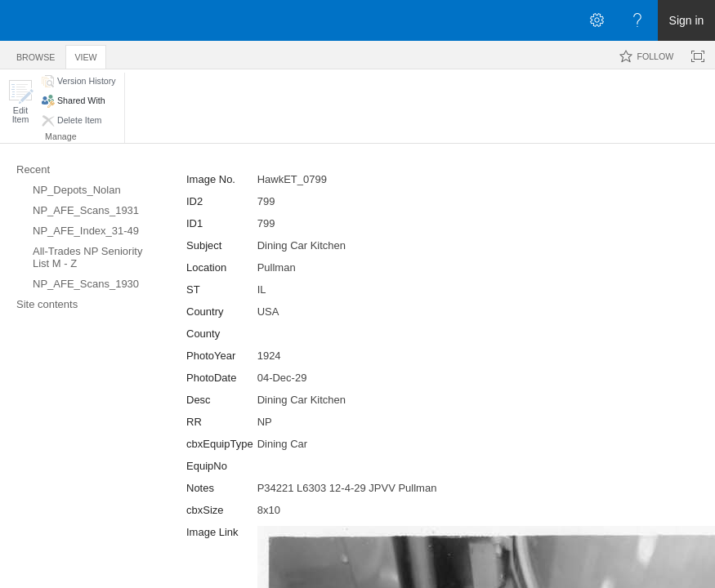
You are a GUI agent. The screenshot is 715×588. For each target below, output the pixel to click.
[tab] (36, 54)
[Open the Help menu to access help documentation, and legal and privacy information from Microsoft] (637, 20)
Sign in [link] (687, 20)
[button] (20, 102)
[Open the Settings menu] (597, 20)
